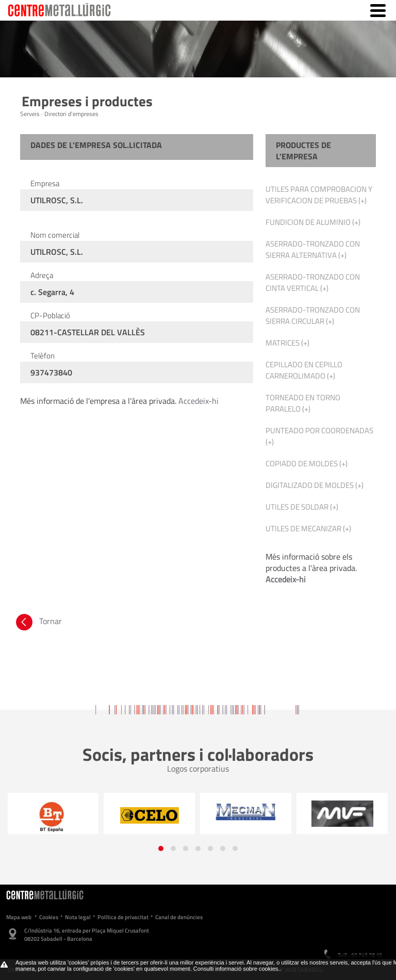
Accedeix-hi (199, 401)
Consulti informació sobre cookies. (237, 969)
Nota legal (78, 917)
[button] (161, 848)
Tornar (38, 621)
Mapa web (19, 917)
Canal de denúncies (179, 917)
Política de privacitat (123, 917)
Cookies (49, 917)
